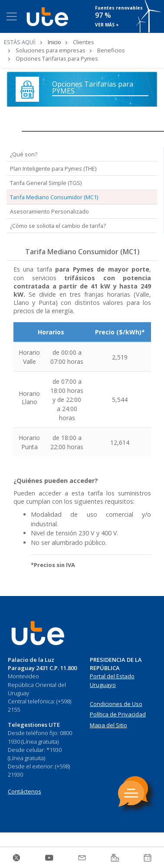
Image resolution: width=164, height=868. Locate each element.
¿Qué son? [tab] (24, 154)
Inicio (54, 42)
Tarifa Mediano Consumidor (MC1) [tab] (54, 197)
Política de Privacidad (118, 714)
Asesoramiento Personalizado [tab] (49, 211)
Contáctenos (25, 791)
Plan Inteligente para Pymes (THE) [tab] (53, 168)
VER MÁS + (107, 25)
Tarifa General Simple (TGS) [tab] (46, 183)
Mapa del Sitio (108, 725)
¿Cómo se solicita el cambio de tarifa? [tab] (58, 226)
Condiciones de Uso (116, 704)
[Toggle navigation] (12, 16)
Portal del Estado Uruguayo (112, 680)
